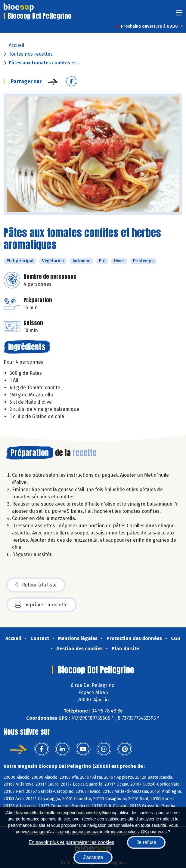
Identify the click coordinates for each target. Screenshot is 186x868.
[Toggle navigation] (179, 15)
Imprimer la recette (41, 605)
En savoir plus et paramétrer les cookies (71, 842)
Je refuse (146, 842)
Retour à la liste (36, 585)
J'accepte (93, 857)
